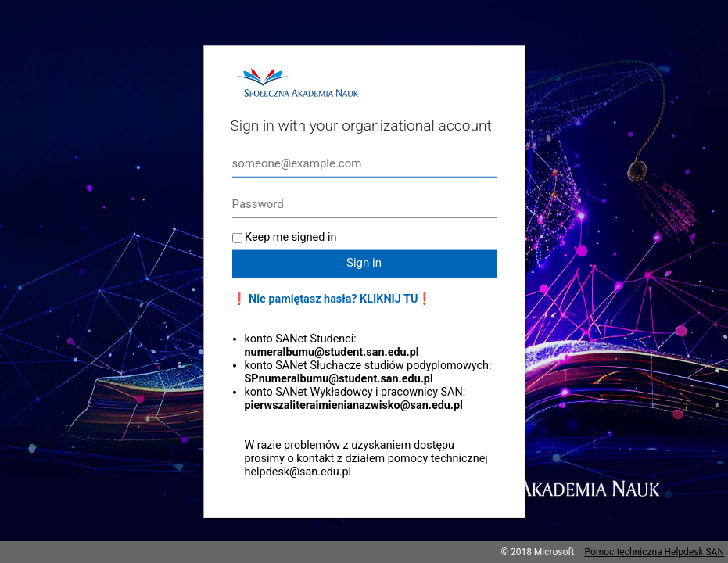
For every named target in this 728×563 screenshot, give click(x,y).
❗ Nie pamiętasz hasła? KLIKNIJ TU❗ (332, 299)
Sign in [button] (364, 263)
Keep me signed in (290, 237)
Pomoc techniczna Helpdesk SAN (654, 552)
